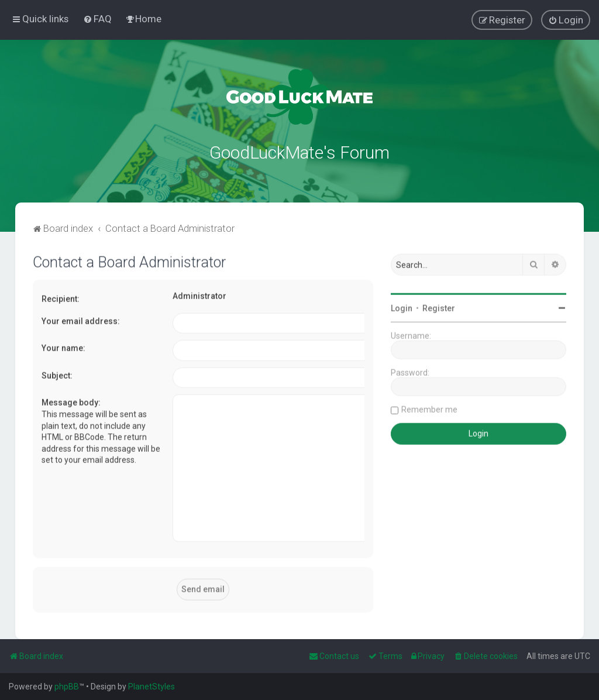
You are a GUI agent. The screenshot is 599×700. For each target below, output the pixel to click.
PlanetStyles (152, 687)
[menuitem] (97, 19)
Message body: (71, 402)
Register (439, 307)
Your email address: (81, 320)
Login (402, 307)
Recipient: (61, 298)
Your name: (63, 347)
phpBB (67, 687)
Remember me (429, 409)
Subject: (57, 375)
